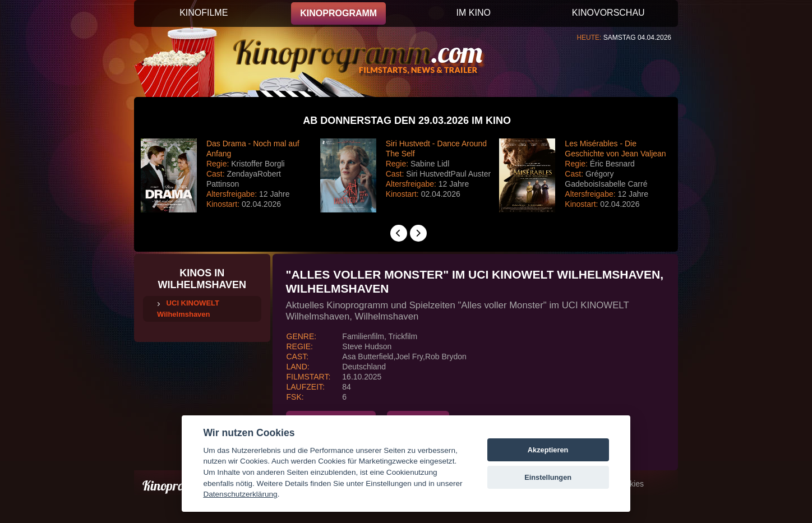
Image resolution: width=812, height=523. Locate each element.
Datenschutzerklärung (240, 494)
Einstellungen (548, 477)
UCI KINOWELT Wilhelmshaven (188, 309)
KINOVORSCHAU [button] (608, 13)
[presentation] (399, 233)
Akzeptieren (548, 450)
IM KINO (474, 13)
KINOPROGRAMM (338, 13)
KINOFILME (204, 13)
